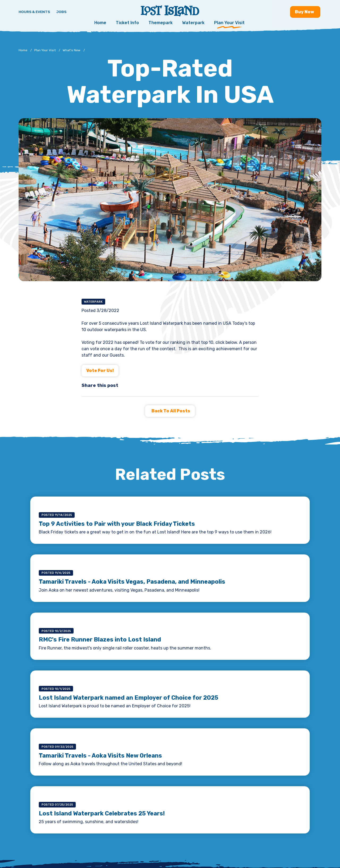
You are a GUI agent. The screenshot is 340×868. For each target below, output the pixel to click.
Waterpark (193, 23)
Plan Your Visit (229, 23)
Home (100, 23)
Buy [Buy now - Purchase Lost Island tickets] (305, 12)
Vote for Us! (100, 371)
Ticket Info (127, 23)
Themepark (161, 23)
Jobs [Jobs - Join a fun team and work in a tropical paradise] (61, 12)
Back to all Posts (171, 411)
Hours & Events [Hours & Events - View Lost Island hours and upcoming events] (34, 12)
